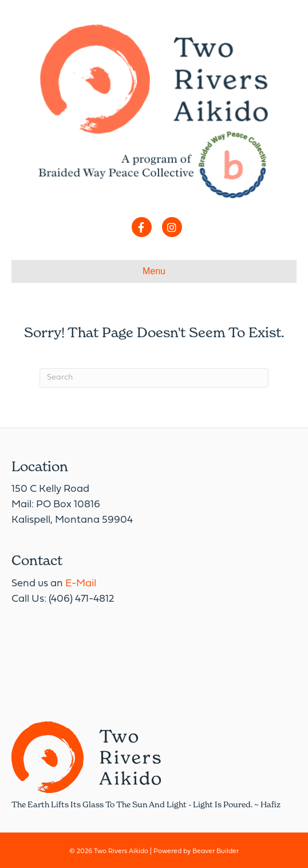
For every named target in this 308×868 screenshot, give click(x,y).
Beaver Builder (216, 851)
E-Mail (81, 584)
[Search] (154, 378)
